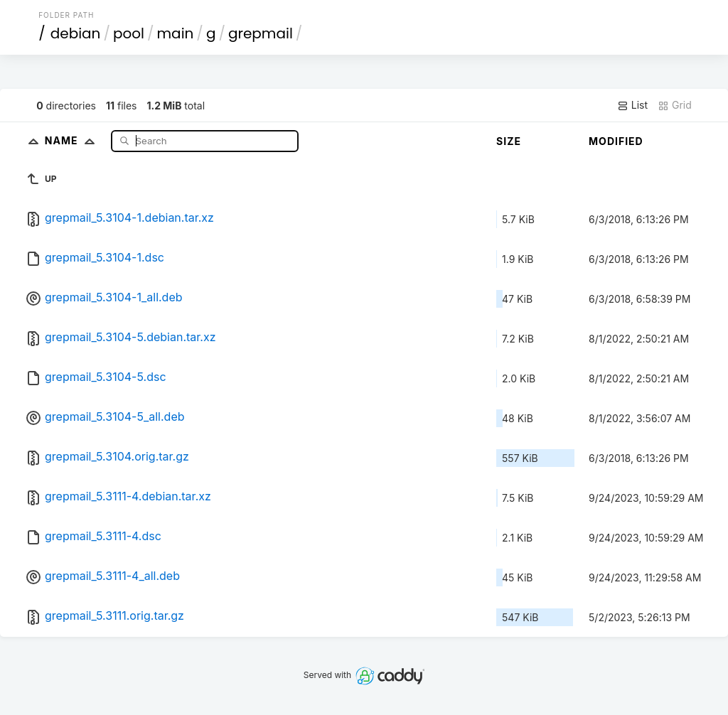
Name (73, 140)
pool (129, 33)
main (176, 33)
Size (509, 141)
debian (76, 33)
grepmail (261, 33)
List (632, 105)
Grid (675, 105)
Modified (616, 141)
